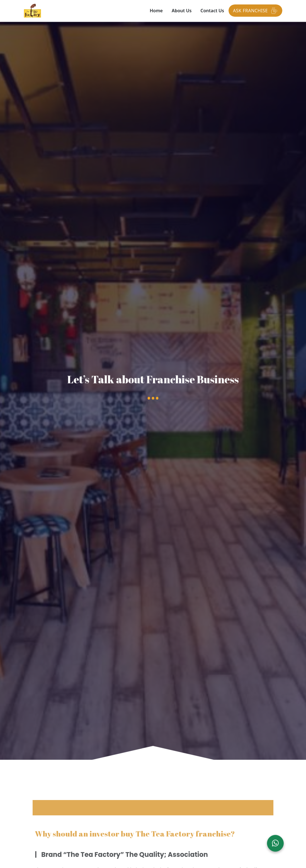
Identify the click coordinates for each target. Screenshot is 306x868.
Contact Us (212, 11)
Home (156, 11)
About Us (182, 11)
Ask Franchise (255, 11)
